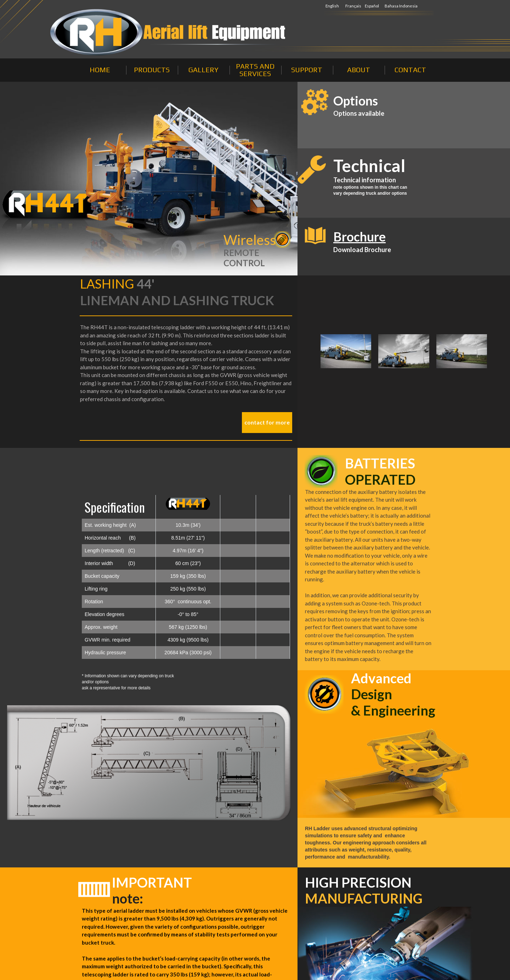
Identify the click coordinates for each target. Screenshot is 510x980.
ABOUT (359, 70)
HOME (100, 70)
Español (372, 6)
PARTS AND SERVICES (255, 70)
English (332, 6)
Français (353, 6)
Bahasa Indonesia (401, 6)
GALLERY (203, 70)
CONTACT (410, 70)
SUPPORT (307, 70)
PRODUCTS (152, 70)
